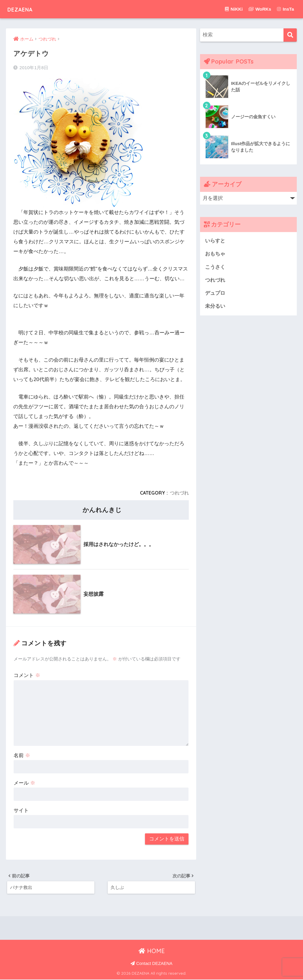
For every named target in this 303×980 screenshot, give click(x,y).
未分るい (215, 307)
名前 (22, 755)
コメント (27, 675)
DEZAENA (24, 9)
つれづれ (179, 493)
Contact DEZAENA (151, 964)
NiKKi (234, 9)
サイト (21, 810)
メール (24, 783)
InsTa (285, 9)
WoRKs (260, 9)
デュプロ (215, 294)
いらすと (215, 241)
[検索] (290, 35)
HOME (152, 952)
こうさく (215, 267)
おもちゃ (215, 254)
